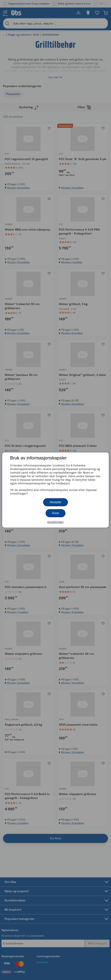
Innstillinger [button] (55, 522)
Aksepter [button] (55, 502)
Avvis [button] (56, 513)
